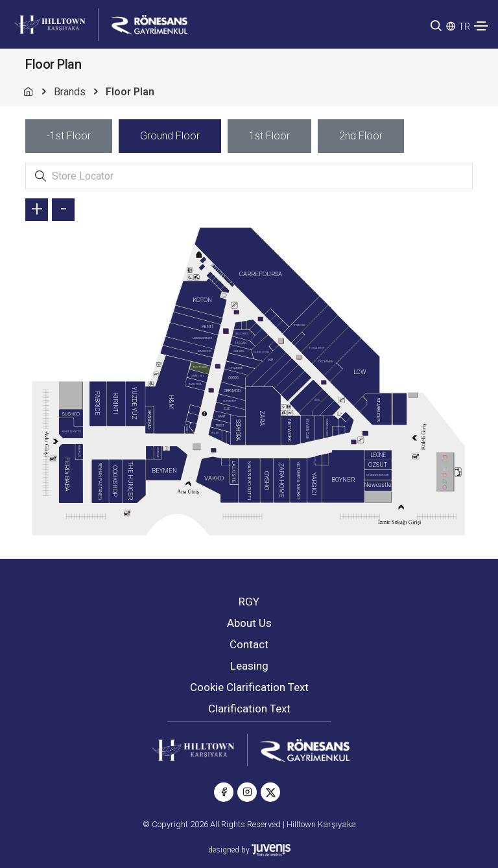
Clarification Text (249, 709)
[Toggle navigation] (481, 26)
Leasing (249, 666)
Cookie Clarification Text (249, 687)
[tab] (69, 136)
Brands (70, 92)
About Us (249, 623)
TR (464, 27)
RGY (249, 602)
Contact (249, 644)
